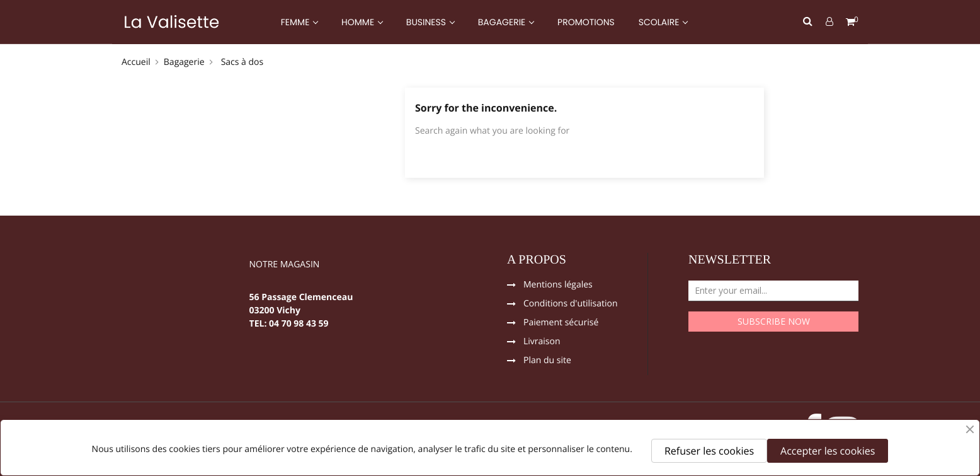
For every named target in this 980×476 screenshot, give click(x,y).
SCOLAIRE (660, 22)
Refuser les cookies (709, 451)
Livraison (542, 342)
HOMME (359, 22)
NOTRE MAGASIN (285, 265)
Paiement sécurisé (561, 323)
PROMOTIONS (586, 22)
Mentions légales (558, 286)
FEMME (296, 22)
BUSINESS (427, 22)
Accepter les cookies (828, 451)
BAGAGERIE (503, 22)
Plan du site (547, 361)
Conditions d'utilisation (571, 305)
